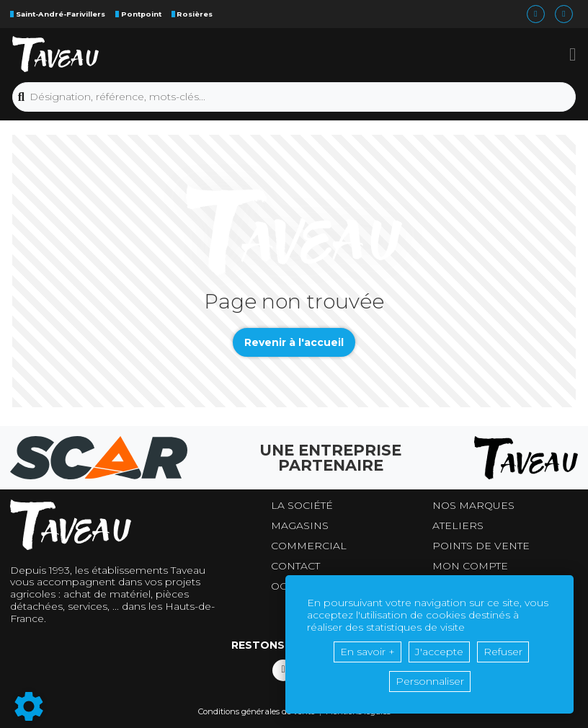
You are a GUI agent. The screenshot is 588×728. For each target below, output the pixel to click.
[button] (573, 54)
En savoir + (367, 652)
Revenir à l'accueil (294, 342)
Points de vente (481, 546)
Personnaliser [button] (430, 681)
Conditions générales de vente (257, 711)
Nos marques (473, 506)
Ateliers (458, 526)
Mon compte (470, 566)
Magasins (300, 526)
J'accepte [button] (439, 652)
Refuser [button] (503, 652)
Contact (295, 566)
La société (302, 506)
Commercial (309, 546)
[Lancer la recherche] (21, 97)
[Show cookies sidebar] (29, 706)
